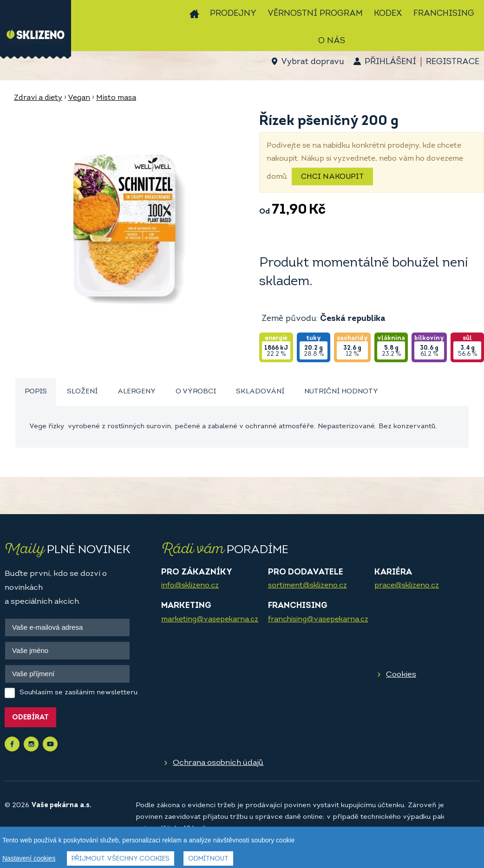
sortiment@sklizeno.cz (307, 586)
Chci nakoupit (332, 177)
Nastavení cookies (29, 858)
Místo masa (116, 98)
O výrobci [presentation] (196, 392)
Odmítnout (208, 859)
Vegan (79, 98)
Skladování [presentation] (260, 392)
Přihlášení (390, 62)
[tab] (36, 392)
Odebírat (30, 718)
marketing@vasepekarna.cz (210, 620)
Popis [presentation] (36, 392)
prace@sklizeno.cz (407, 586)
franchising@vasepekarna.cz (318, 620)
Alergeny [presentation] (137, 392)
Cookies (401, 675)
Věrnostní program (315, 14)
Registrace (453, 62)
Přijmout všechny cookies (121, 859)
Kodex (388, 14)
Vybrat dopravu (312, 62)
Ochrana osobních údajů (218, 763)
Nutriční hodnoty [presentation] (341, 392)
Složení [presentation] (82, 392)
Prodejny (233, 14)
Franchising (444, 14)
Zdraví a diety (38, 98)
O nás (332, 41)
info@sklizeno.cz (190, 586)
